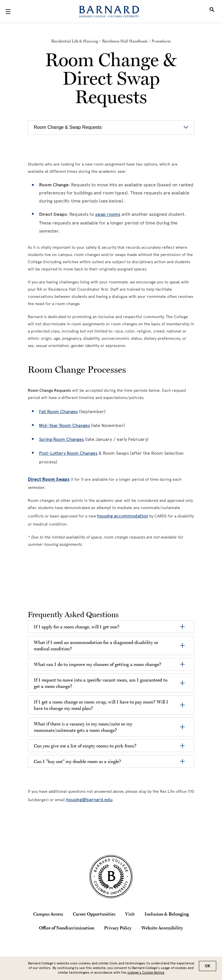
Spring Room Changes (61, 439)
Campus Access (48, 914)
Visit (130, 914)
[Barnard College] (109, 12)
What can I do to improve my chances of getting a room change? (98, 664)
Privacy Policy (118, 928)
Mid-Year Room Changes (64, 425)
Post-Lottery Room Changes (68, 453)
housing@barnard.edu (89, 800)
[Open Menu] (8, 12)
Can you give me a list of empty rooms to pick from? (85, 746)
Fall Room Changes (58, 412)
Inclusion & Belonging (167, 914)
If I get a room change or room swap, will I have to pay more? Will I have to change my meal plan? (101, 705)
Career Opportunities (94, 914)
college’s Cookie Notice (146, 972)
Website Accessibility (162, 928)
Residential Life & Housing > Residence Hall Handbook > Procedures (111, 41)
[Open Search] (212, 12)
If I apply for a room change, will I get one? (77, 627)
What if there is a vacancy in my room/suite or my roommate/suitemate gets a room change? (83, 727)
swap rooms (108, 214)
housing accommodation (123, 516)
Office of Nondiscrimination (67, 928)
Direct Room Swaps (49, 479)
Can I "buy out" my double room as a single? (77, 761)
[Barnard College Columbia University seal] (111, 877)
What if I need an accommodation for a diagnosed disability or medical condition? (96, 645)
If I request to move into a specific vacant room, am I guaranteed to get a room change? (101, 683)
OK (208, 966)
